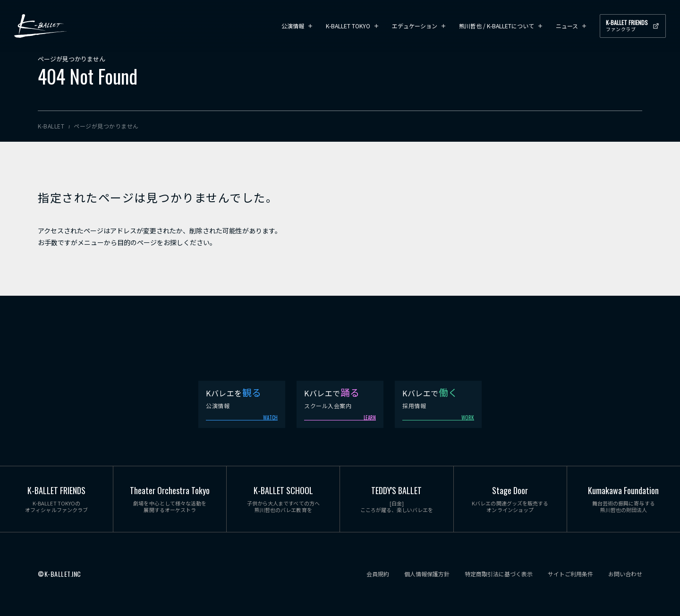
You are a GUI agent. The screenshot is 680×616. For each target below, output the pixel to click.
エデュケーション (415, 26)
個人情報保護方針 (427, 574)
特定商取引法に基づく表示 (499, 574)
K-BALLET (40, 26)
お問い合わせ (625, 574)
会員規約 (378, 574)
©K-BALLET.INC (59, 574)
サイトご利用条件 (570, 574)
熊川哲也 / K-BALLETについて (497, 26)
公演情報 (293, 26)
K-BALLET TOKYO (348, 26)
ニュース (567, 26)
